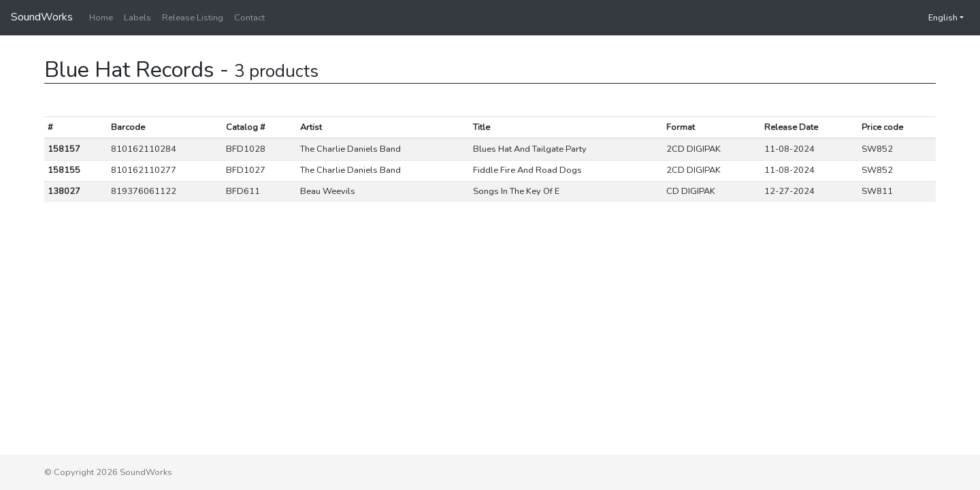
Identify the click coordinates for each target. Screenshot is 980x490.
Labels (137, 18)
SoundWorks (42, 17)
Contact (249, 18)
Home (101, 18)
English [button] (936, 18)
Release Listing (193, 18)
